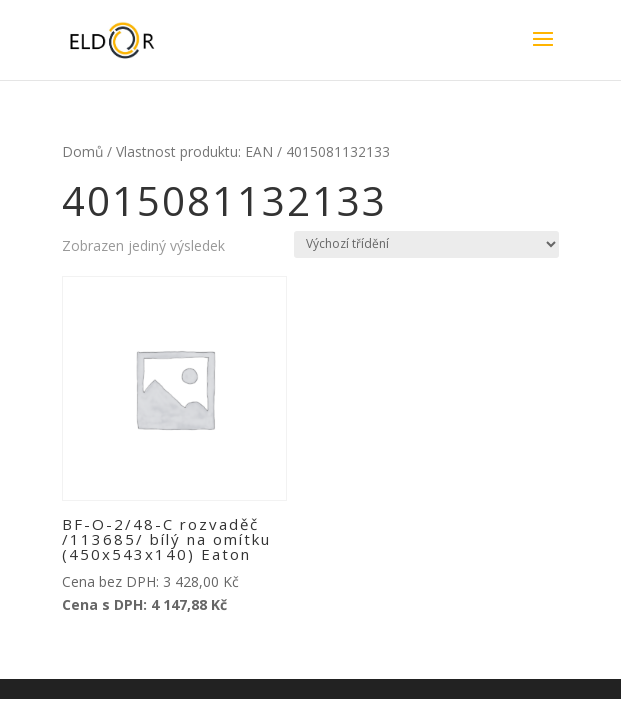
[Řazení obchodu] (426, 244)
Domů (82, 151)
